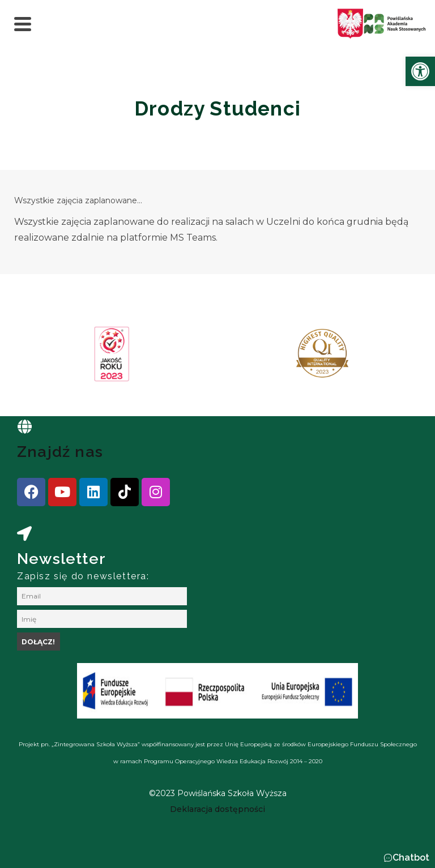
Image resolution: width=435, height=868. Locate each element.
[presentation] (45, 358)
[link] (420, 71)
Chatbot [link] (411, 858)
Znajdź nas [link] (60, 452)
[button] (406, 858)
